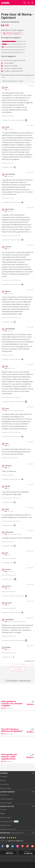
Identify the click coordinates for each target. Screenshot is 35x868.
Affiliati (2, 814)
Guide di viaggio (6, 803)
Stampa (3, 780)
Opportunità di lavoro (8, 829)
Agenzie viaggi (5, 817)
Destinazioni (5, 795)
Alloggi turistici (5, 825)
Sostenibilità (4, 784)
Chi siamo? (4, 776)
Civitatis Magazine (7, 799)
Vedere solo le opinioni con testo (13, 81)
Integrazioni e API (6, 821)
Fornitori (3, 810)
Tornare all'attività (6, 10)
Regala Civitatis (6, 788)
